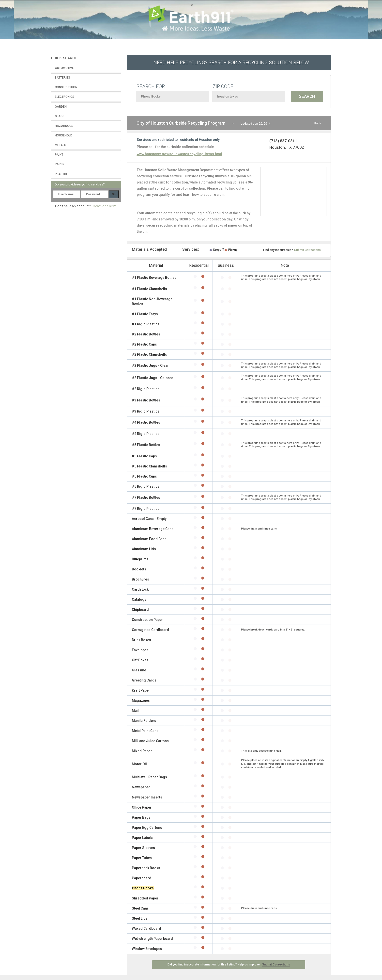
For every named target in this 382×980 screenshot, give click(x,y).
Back (318, 123)
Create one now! (104, 206)
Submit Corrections (307, 250)
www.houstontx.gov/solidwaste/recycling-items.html (179, 154)
